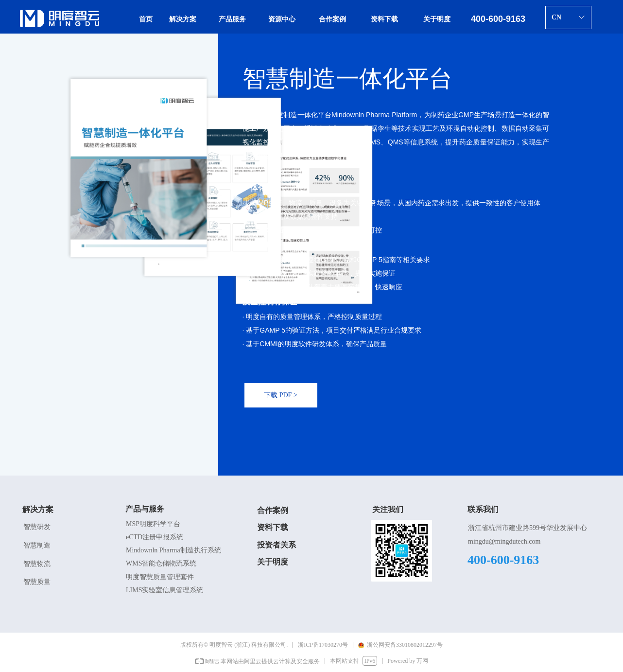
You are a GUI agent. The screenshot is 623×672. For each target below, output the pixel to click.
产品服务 (232, 19)
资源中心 (282, 19)
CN (556, 17)
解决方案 (183, 19)
